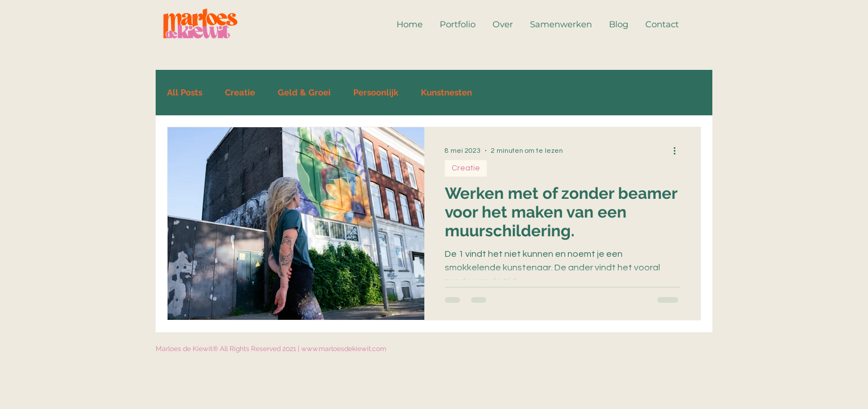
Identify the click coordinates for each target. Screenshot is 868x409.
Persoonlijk (376, 93)
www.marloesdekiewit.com (344, 349)
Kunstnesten (446, 93)
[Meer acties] (678, 151)
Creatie (240, 93)
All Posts (185, 93)
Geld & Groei (304, 93)
